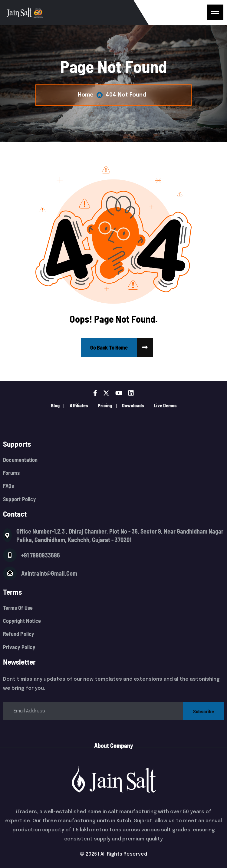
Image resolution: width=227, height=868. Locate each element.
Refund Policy (19, 634)
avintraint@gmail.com (49, 573)
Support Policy (19, 499)
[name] (215, 12)
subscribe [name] (204, 711)
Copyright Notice (22, 621)
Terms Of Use (18, 608)
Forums (11, 473)
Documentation (20, 460)
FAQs (8, 486)
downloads (133, 405)
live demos (165, 405)
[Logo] (77, 12)
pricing (105, 405)
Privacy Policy (19, 647)
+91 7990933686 (41, 555)
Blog (55, 405)
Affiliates (79, 405)
